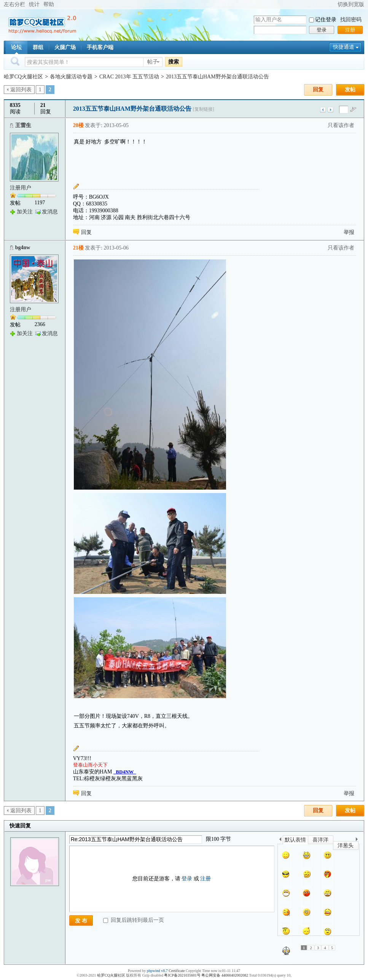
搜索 (174, 62)
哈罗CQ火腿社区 (23, 77)
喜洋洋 (320, 840)
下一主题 (331, 110)
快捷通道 (344, 47)
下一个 (359, 840)
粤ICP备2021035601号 (182, 975)
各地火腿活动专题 (71, 77)
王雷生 (23, 125)
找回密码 (351, 20)
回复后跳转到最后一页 (134, 920)
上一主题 (323, 110)
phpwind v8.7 (157, 971)
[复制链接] (204, 109)
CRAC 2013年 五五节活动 (129, 77)
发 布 (81, 921)
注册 (350, 30)
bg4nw (23, 247)
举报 (349, 232)
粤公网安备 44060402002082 (225, 975)
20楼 (78, 125)
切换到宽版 (351, 4)
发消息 (50, 212)
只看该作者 (341, 125)
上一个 (280, 840)
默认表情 (295, 840)
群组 (38, 47)
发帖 (350, 90)
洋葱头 (346, 846)
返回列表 (21, 90)
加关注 (25, 212)
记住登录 (326, 20)
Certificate (177, 971)
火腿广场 (65, 47)
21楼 (78, 248)
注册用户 (21, 188)
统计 (34, 4)
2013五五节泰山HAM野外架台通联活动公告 (217, 77)
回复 (318, 90)
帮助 (49, 4)
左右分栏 (14, 4)
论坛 (16, 47)
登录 (322, 30)
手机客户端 (100, 47)
